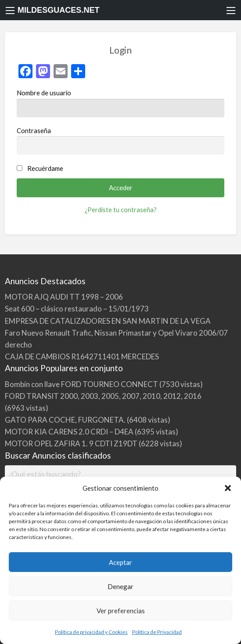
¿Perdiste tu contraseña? (121, 210)
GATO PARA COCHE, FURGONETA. (65, 420)
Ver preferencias (121, 611)
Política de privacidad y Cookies (91, 632)
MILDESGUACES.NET (59, 10)
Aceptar (120, 562)
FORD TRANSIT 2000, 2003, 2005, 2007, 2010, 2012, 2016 (103, 396)
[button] (228, 488)
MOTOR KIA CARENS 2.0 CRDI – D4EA (69, 432)
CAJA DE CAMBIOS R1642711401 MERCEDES (82, 356)
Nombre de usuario (121, 103)
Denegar (120, 586)
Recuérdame (45, 168)
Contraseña (121, 141)
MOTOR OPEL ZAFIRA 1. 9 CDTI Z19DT (71, 443)
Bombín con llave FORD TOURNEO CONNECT (81, 384)
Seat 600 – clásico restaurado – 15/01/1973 (77, 309)
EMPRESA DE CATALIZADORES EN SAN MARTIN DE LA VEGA (108, 321)
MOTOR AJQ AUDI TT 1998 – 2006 (64, 297)
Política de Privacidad (157, 632)
